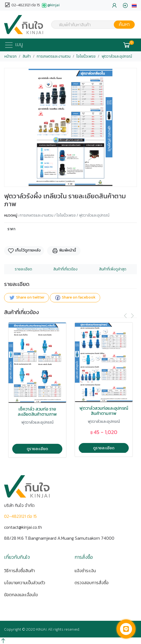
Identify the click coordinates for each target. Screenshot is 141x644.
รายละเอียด (23, 269)
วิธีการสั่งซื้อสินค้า (19, 571)
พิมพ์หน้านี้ (64, 251)
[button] (134, 5)
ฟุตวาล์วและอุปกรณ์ (117, 56)
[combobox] (90, 25)
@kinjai (50, 5)
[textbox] (90, 25)
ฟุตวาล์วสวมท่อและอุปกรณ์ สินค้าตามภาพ (104, 411)
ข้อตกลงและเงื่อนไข (21, 595)
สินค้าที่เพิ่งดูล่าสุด (113, 269)
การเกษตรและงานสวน (54, 56)
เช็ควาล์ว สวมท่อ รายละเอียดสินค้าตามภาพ (37, 412)
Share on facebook (75, 298)
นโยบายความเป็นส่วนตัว (25, 583)
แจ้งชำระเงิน (85, 571)
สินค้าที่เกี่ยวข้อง (65, 269)
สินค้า (27, 56)
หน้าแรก (10, 56)
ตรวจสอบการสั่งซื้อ (92, 583)
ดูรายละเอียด (37, 449)
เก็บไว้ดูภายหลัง (24, 251)
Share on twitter (27, 298)
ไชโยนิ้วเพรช (86, 56)
